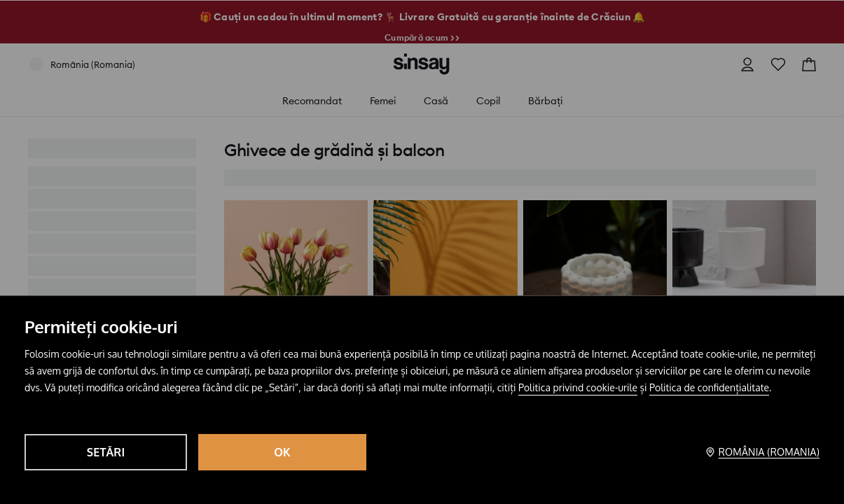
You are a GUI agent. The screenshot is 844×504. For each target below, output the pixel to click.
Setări (106, 452)
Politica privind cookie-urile (578, 387)
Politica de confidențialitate (709, 387)
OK (282, 452)
